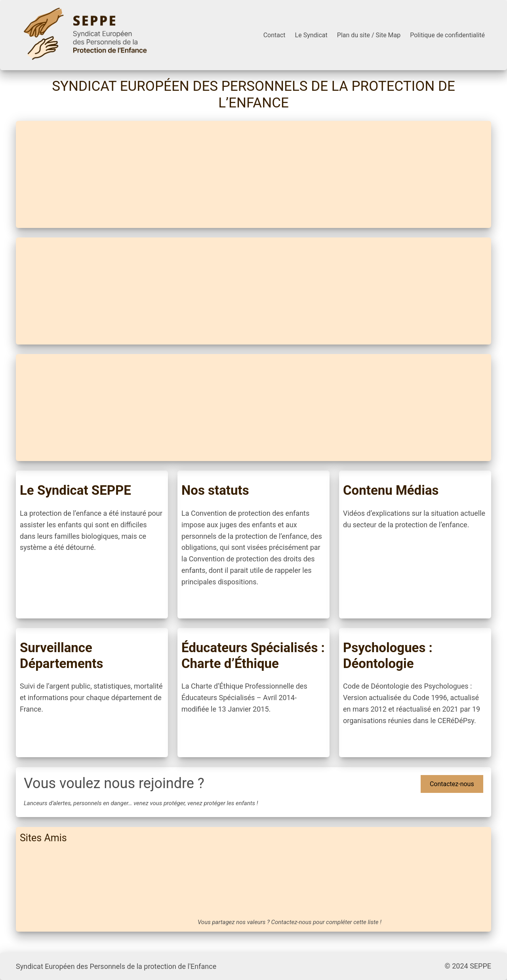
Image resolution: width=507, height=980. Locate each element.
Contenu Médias (391, 490)
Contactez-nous (452, 784)
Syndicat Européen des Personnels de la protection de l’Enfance (253, 95)
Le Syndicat (311, 35)
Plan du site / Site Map (369, 35)
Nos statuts (215, 490)
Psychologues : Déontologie (388, 656)
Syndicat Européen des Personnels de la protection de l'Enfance (116, 966)
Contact (274, 35)
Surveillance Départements (61, 656)
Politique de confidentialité (447, 35)
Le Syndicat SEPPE (75, 490)
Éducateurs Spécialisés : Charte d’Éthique (253, 656)
